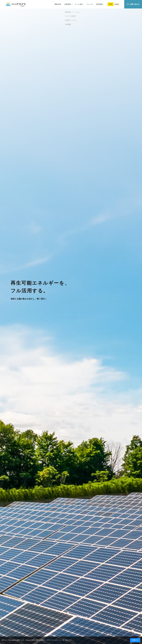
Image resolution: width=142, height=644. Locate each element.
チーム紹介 (79, 4)
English (117, 4)
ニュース (90, 4)
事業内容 (58, 4)
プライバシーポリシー (54, 640)
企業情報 (68, 4)
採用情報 (99, 4)
